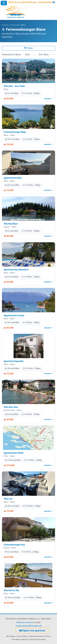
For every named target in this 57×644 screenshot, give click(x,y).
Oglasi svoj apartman (32, 631)
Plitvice (47, 636)
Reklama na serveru (25, 622)
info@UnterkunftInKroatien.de (28, 626)
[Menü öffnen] (4, 3)
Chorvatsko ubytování (20, 639)
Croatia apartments (36, 636)
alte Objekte (11, 636)
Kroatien (5, 25)
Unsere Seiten (22, 636)
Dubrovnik (15, 25)
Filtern (28, 48)
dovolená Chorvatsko (38, 639)
